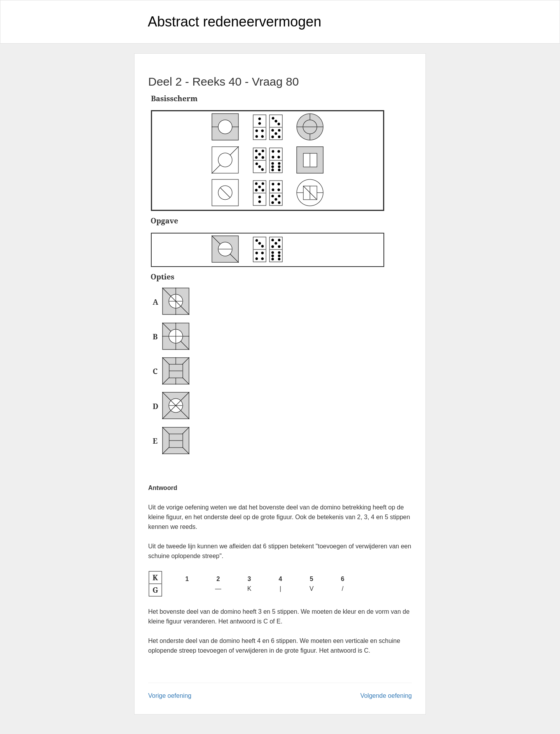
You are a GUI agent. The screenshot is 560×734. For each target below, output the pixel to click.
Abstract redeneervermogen (234, 22)
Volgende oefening (386, 696)
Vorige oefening (170, 696)
